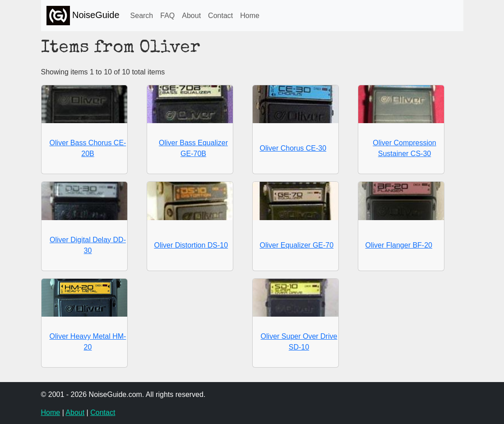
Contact (220, 16)
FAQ (167, 16)
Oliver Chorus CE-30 (293, 148)
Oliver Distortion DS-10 (191, 245)
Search (142, 16)
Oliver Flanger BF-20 (399, 245)
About (191, 16)
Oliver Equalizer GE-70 (297, 245)
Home (250, 16)
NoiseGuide (83, 16)
